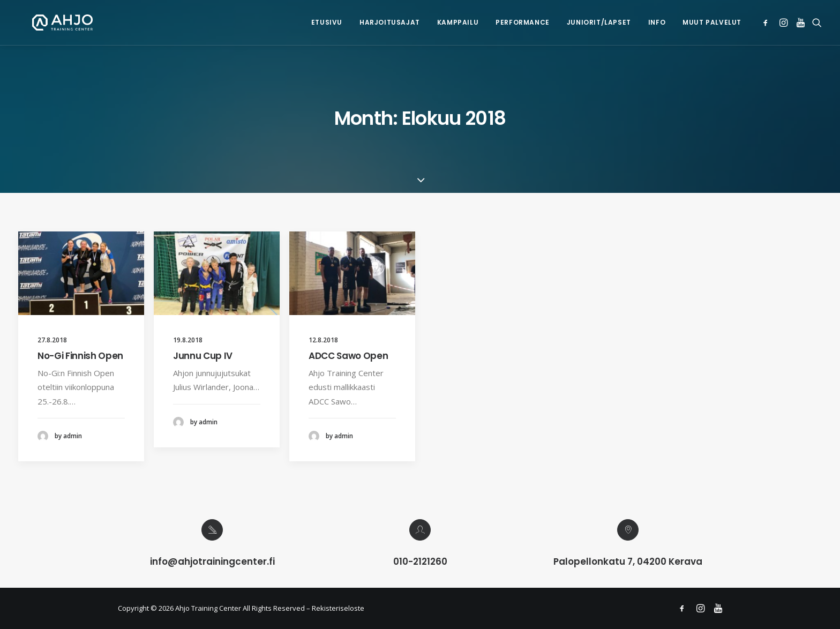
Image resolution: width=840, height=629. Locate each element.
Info (657, 22)
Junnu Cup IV (203, 356)
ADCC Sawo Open (348, 356)
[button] (767, 23)
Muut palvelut (712, 22)
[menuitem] (327, 23)
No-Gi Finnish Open (80, 356)
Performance (523, 22)
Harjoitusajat (390, 22)
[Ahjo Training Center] (48, 23)
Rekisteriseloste (338, 608)
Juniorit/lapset (599, 22)
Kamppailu (458, 22)
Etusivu (327, 22)
